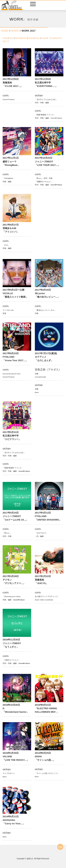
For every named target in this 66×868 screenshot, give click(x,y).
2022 (31, 38)
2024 (18, 38)
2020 (44, 38)
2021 (38, 38)
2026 (5, 38)
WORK (15, 31)
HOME (5, 31)
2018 (58, 38)
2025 (12, 38)
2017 (5, 41)
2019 (52, 38)
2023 (25, 38)
